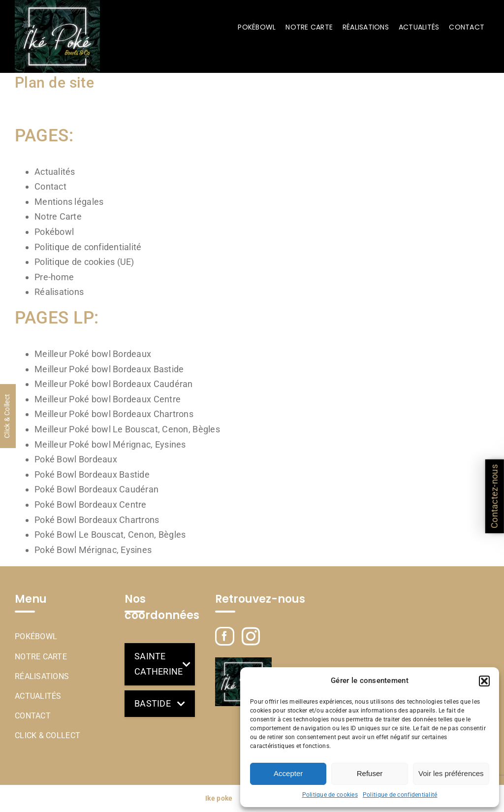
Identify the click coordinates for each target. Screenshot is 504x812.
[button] (484, 681)
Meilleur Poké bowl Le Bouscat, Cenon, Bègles (127, 429)
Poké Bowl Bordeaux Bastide (92, 474)
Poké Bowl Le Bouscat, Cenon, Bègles (110, 535)
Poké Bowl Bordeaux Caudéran (96, 489)
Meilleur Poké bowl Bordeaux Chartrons (114, 414)
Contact (50, 186)
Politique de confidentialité (400, 795)
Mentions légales (69, 202)
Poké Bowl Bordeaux (76, 459)
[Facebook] (224, 636)
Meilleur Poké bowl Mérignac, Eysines (110, 444)
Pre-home (54, 277)
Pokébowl (54, 232)
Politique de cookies (330, 795)
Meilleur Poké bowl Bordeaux (93, 354)
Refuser (370, 773)
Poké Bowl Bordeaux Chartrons (97, 520)
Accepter (288, 773)
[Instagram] (251, 636)
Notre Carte (58, 216)
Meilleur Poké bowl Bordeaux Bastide (109, 369)
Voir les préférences (451, 773)
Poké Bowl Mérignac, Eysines (93, 550)
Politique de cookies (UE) (84, 262)
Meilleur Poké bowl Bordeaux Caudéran (114, 384)
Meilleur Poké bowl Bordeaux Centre (108, 399)
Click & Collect (47, 735)
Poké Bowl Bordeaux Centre (91, 504)
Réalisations (59, 292)
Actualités (55, 172)
